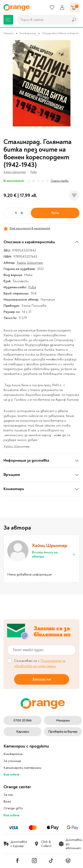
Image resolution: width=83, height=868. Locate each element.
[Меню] (8, 20)
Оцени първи (60, 181)
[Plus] (22, 213)
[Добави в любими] (74, 195)
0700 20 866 (23, 720)
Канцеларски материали (22, 768)
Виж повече (11, 775)
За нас (8, 795)
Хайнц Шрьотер (15, 172)
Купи (55, 213)
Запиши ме (42, 679)
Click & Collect (43, 844)
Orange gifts (13, 808)
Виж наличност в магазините (27, 229)
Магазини (63, 720)
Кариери (23, 732)
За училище (12, 761)
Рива (34, 172)
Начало (8, 33)
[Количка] (75, 7)
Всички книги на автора (54, 554)
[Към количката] (75, 7)
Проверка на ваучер (63, 732)
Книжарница (28, 33)
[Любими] (52, 7)
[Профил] (62, 7)
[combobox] (42, 20)
